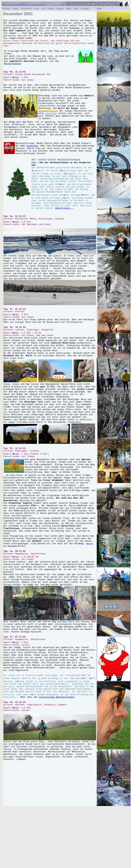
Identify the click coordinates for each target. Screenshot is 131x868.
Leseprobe (32, 169)
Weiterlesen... (71, 241)
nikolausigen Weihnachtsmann (75, 796)
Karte (89, 622)
